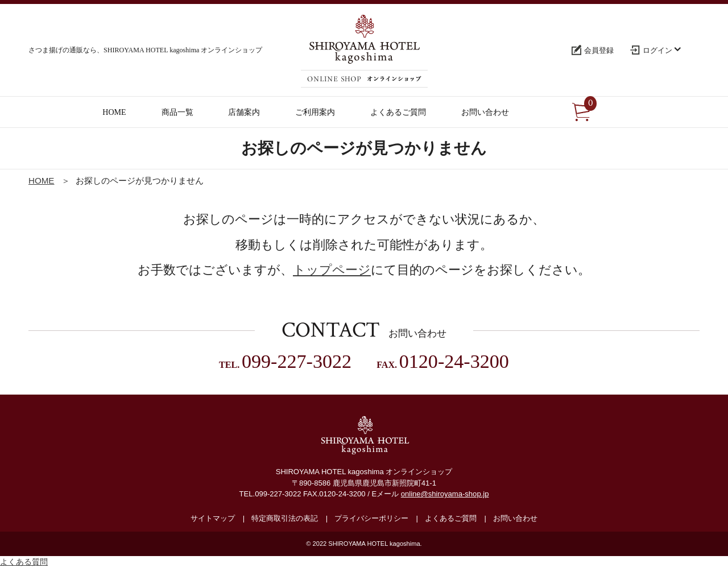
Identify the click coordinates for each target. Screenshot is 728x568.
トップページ (332, 270)
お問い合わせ (515, 518)
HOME (41, 181)
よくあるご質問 (451, 518)
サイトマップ (213, 518)
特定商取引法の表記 (285, 518)
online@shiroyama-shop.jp (445, 494)
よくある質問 (24, 562)
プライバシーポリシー (371, 518)
